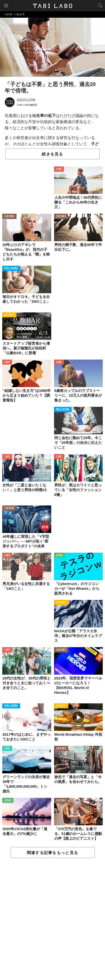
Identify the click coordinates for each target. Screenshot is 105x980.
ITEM (7, 749)
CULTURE (9, 217)
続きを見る (52, 154)
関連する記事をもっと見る (53, 853)
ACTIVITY (9, 315)
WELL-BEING (11, 269)
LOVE (59, 169)
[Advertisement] (53, 919)
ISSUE (60, 556)
